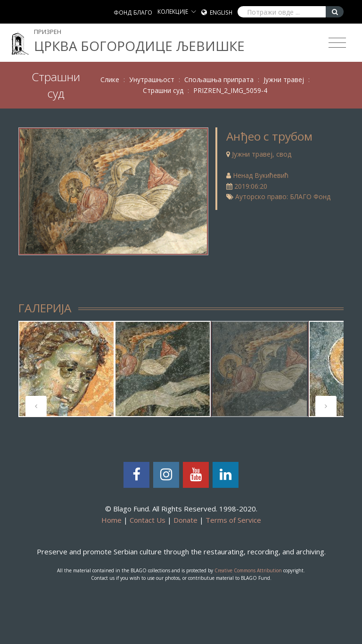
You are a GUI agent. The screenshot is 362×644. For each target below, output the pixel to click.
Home (111, 520)
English (221, 13)
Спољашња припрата (219, 79)
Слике (110, 79)
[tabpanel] (66, 369)
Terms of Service (233, 520)
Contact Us (148, 520)
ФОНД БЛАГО (133, 13)
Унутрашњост (152, 79)
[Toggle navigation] (337, 43)
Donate (185, 520)
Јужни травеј (284, 79)
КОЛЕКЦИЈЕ (173, 12)
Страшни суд (163, 90)
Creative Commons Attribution (248, 570)
